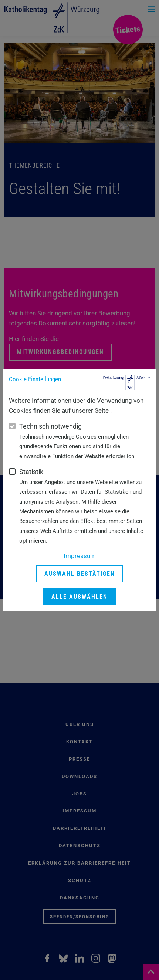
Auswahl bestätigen (80, 574)
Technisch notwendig (50, 426)
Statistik (31, 472)
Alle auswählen (79, 597)
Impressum (80, 556)
